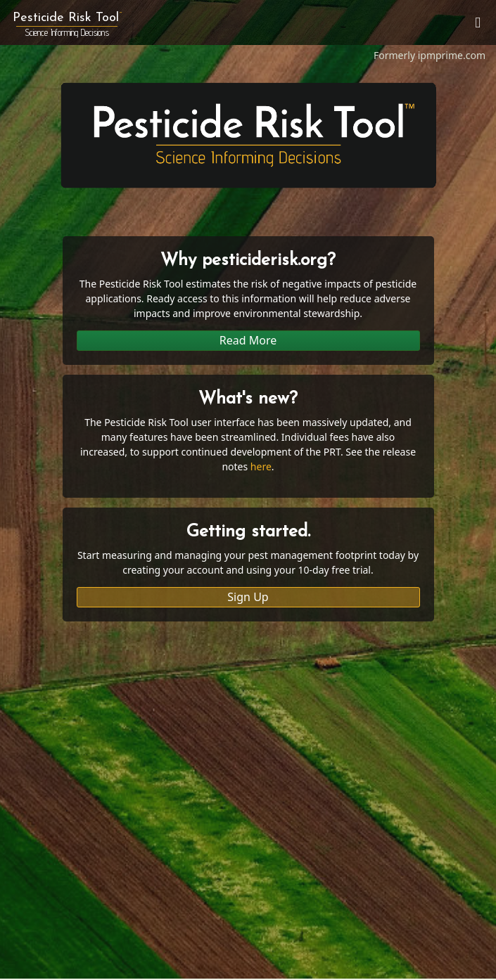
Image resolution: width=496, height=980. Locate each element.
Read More (248, 340)
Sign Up (248, 597)
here (261, 466)
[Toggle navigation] (478, 22)
